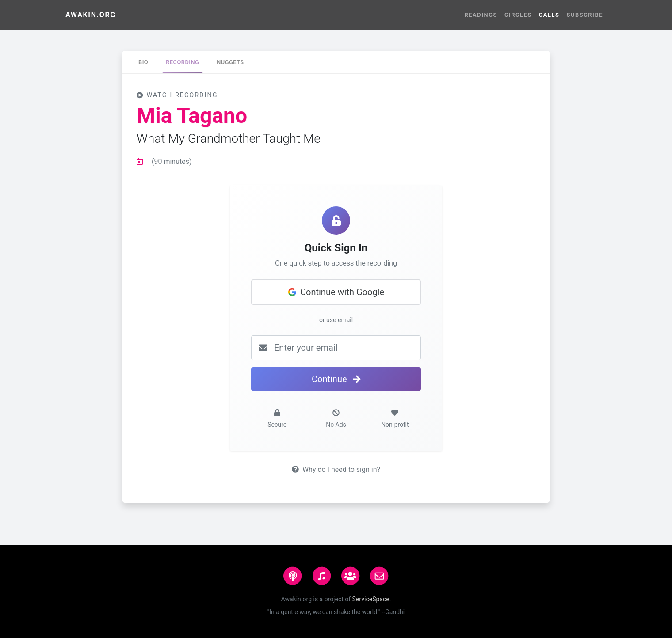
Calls (549, 15)
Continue (336, 379)
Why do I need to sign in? (336, 469)
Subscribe (585, 15)
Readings (481, 15)
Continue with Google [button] (336, 292)
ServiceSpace (371, 599)
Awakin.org (91, 15)
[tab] (143, 62)
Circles (518, 15)
